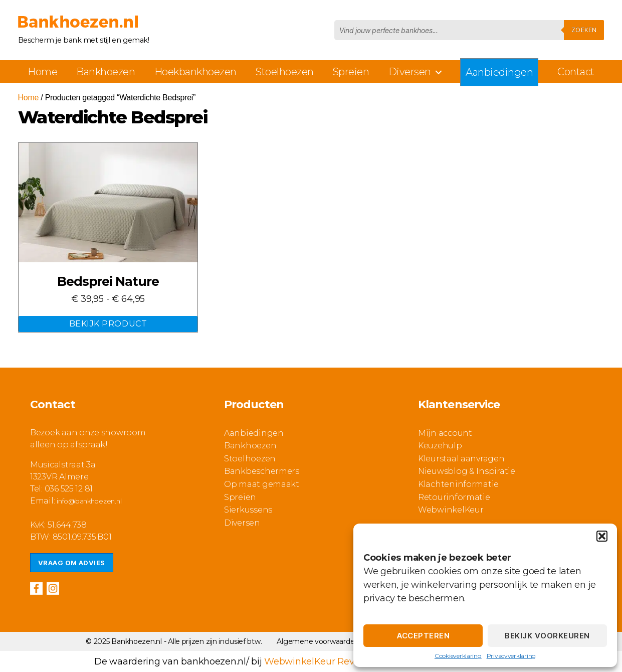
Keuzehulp (440, 446)
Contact (576, 72)
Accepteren (423, 636)
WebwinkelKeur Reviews (319, 661)
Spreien (351, 72)
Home (42, 72)
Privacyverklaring (511, 656)
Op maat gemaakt (262, 484)
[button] (602, 536)
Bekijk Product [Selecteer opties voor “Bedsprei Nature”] (108, 324)
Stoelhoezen (285, 72)
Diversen (410, 72)
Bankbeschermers (262, 471)
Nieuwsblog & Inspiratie (467, 471)
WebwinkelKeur (451, 510)
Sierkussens (248, 510)
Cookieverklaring (458, 656)
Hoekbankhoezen (195, 72)
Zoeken (584, 30)
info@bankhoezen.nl (89, 501)
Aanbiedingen (499, 72)
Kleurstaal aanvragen (461, 459)
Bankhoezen (106, 72)
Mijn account (445, 433)
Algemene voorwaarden (318, 641)
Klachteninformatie (458, 484)
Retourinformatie (454, 497)
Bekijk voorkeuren (547, 636)
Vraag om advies (72, 563)
